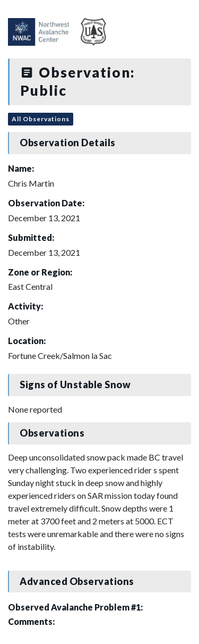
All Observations (41, 119)
